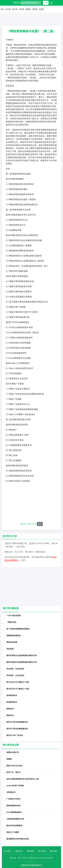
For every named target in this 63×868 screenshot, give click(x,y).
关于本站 (7, 851)
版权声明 (30, 851)
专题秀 (41, 9)
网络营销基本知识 (14, 806)
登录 (46, 3)
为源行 (44, 858)
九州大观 (50, 858)
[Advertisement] (32, 503)
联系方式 (19, 851)
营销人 (20, 858)
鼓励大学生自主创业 (14, 766)
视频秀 (28, 9)
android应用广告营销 (15, 786)
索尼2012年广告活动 (15, 735)
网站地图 (53, 851)
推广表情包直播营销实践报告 (18, 629)
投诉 (40, 524)
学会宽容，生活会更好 (15, 669)
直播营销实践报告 (14, 635)
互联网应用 (11, 792)
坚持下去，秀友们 (14, 772)
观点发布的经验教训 (14, 826)
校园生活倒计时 (13, 752)
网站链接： (14, 858)
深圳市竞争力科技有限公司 (32, 865)
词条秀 (21, 9)
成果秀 (35, 9)
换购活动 (10, 709)
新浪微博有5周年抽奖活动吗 (18, 839)
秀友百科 (32, 858)
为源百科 (39, 858)
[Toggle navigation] (51, 3)
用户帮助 (42, 851)
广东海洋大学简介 (14, 799)
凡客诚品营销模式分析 (15, 819)
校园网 (9, 759)
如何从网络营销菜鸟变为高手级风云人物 (22, 779)
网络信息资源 (12, 642)
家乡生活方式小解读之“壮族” (18, 682)
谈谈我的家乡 (12, 695)
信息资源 (10, 649)
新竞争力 (26, 858)
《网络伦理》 (12, 622)
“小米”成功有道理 (14, 616)
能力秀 (8, 9)
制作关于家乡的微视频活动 (17, 722)
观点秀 (15, 9)
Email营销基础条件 (14, 812)
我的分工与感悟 (13, 832)
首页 (2, 9)
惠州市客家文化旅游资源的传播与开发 (22, 655)
